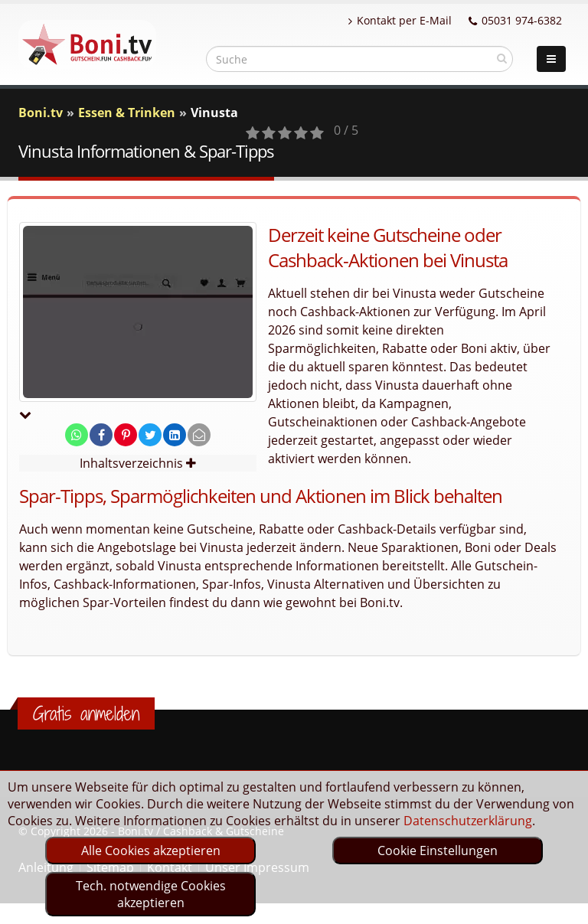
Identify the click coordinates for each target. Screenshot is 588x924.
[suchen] (502, 58)
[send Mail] (199, 435)
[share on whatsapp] (77, 435)
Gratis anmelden (86, 713)
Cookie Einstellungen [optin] (438, 851)
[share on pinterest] (126, 435)
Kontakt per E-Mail (400, 20)
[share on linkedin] (175, 435)
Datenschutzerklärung (468, 821)
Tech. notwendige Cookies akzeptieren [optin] (151, 894)
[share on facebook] (101, 435)
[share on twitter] (150, 435)
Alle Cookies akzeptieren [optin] (151, 851)
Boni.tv (41, 113)
